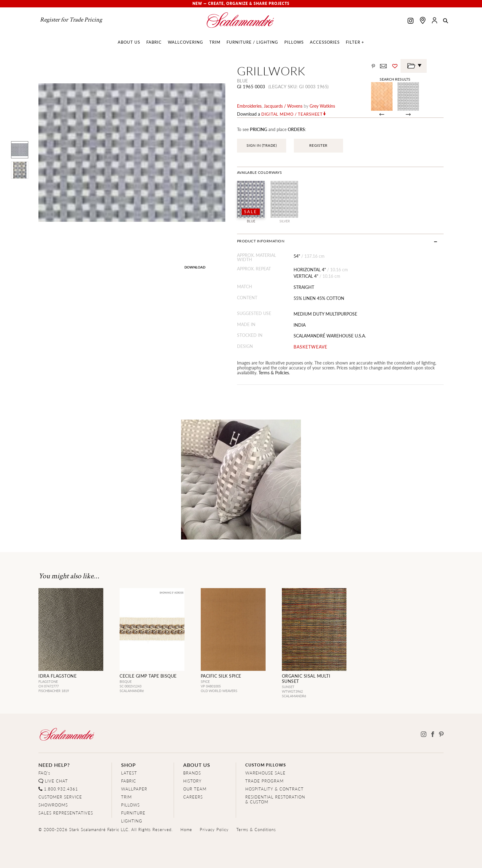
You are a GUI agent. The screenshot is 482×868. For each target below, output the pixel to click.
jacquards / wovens (283, 106)
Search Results (395, 79)
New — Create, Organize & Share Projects (241, 4)
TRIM (126, 797)
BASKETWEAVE (310, 347)
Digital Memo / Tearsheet (292, 114)
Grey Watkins (322, 106)
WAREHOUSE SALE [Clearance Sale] (265, 773)
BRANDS (192, 773)
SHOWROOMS (53, 805)
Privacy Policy (214, 829)
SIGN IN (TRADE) (262, 145)
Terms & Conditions (256, 829)
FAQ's (44, 773)
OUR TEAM (195, 789)
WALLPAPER (134, 789)
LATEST (129, 773)
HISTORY (192, 781)
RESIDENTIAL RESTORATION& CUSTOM (275, 799)
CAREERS (193, 797)
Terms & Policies (274, 372)
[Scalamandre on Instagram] (411, 21)
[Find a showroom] (423, 20)
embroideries (249, 106)
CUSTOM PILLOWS (266, 765)
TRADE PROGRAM (265, 781)
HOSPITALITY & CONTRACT (275, 789)
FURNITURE (133, 813)
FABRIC (129, 781)
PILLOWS (130, 805)
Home (186, 829)
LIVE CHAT (56, 781)
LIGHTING (132, 821)
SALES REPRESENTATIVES (66, 813)
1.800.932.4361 (61, 789)
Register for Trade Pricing (71, 20)
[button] (446, 21)
